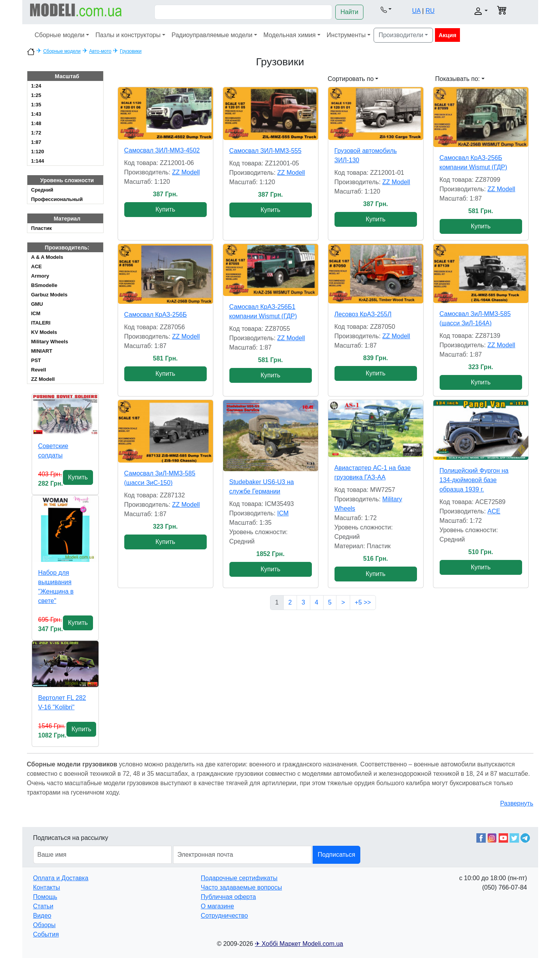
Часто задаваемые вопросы (242, 887)
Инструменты (346, 35)
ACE (37, 266)
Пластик (42, 228)
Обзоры (45, 925)
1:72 (36, 133)
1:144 (38, 161)
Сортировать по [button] (351, 79)
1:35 (36, 105)
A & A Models (47, 257)
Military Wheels (50, 342)
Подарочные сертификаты (239, 878)
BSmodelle (44, 285)
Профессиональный (57, 199)
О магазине (217, 906)
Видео (42, 916)
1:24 (36, 86)
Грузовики (131, 51)
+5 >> (363, 602)
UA (416, 11)
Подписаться (336, 855)
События (46, 934)
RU (430, 11)
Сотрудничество (225, 916)
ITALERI (41, 323)
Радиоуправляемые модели (212, 35)
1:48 (36, 123)
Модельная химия (290, 35)
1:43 (36, 114)
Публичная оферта (228, 897)
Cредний (42, 190)
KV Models (44, 332)
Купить (78, 477)
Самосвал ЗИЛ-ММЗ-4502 (162, 150)
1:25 (36, 95)
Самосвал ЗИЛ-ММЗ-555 (266, 151)
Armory (40, 276)
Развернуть (517, 803)
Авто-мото (100, 51)
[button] (386, 9)
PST (36, 360)
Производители (401, 35)
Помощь (45, 897)
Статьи (43, 906)
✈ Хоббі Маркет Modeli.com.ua (299, 944)
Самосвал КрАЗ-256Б (156, 315)
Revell (39, 370)
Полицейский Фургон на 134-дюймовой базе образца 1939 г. (474, 480)
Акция (447, 35)
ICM (36, 313)
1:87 (36, 142)
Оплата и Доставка (61, 878)
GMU (37, 304)
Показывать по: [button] (458, 79)
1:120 (38, 152)
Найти (349, 12)
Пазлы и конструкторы (128, 35)
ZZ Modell (43, 379)
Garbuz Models (49, 295)
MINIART (42, 351)
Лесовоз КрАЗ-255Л (363, 314)
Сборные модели (60, 35)
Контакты (47, 887)
